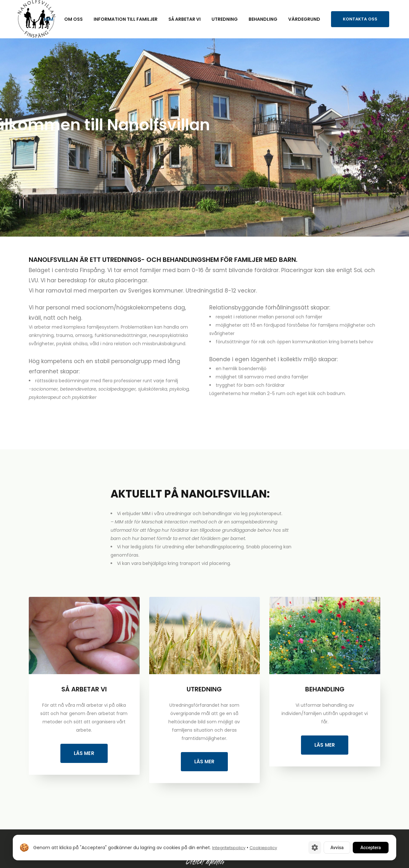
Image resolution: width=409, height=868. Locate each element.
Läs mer (84, 753)
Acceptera (371, 848)
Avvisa (337, 848)
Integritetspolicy (229, 848)
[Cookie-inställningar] (315, 848)
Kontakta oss (360, 19)
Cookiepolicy (263, 848)
